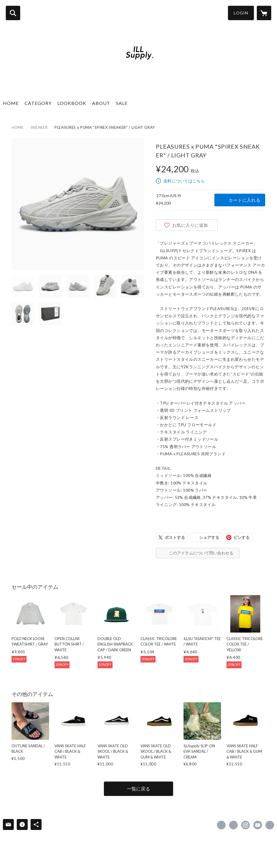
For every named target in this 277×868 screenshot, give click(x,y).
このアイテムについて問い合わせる (201, 553)
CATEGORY (38, 103)
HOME (11, 103)
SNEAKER (39, 127)
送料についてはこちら (184, 181)
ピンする (242, 537)
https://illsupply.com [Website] (270, 825)
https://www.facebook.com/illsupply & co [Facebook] (221, 825)
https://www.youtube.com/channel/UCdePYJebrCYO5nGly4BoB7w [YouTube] (258, 825)
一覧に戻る (138, 789)
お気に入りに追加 (190, 225)
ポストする (175, 537)
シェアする (209, 537)
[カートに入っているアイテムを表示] (264, 13)
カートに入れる (244, 200)
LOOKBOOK (72, 103)
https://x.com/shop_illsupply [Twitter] (233, 825)
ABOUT (101, 103)
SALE (122, 103)
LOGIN (241, 13)
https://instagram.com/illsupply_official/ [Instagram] (246, 825)
